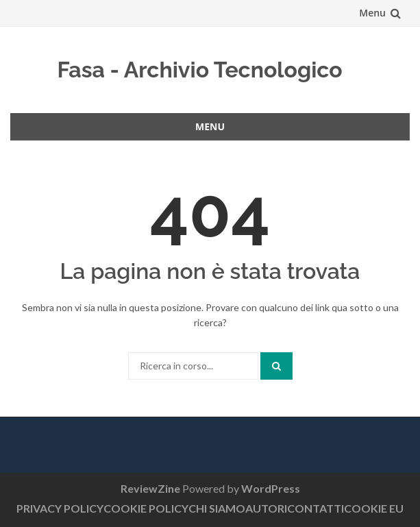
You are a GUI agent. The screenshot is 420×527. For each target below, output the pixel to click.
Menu (372, 13)
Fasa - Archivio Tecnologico (199, 70)
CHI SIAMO (217, 508)
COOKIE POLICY (146, 508)
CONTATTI (316, 508)
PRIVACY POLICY (60, 508)
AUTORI (266, 508)
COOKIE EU (374, 508)
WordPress (271, 488)
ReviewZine (150, 488)
